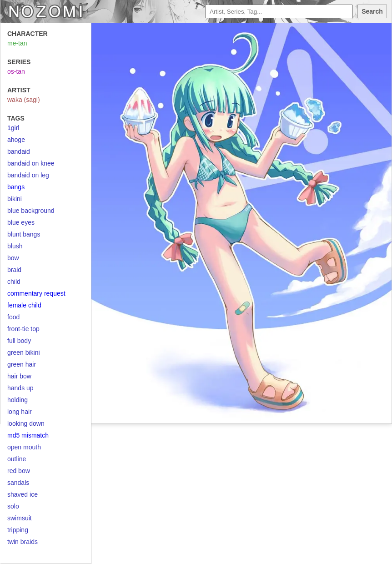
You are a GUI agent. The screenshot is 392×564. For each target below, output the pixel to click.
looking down (26, 423)
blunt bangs (24, 234)
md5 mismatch (28, 435)
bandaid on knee (31, 163)
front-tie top (23, 329)
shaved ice (23, 494)
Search (372, 11)
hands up (20, 388)
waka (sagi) (24, 100)
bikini (15, 199)
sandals (18, 483)
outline (17, 459)
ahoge (16, 140)
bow (13, 258)
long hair (20, 412)
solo (13, 506)
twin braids (23, 542)
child (14, 282)
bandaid (19, 151)
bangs (16, 187)
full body (19, 341)
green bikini (24, 352)
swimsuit (20, 518)
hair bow (19, 376)
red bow (19, 471)
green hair (22, 364)
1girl (13, 128)
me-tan (17, 43)
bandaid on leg (28, 175)
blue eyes (21, 222)
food (13, 317)
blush (15, 246)
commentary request (36, 293)
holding (18, 400)
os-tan (16, 71)
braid (14, 270)
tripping (18, 530)
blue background (31, 211)
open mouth (24, 447)
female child (24, 305)
